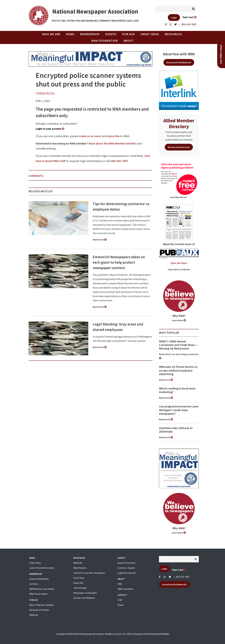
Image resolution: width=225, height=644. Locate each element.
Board (121, 605)
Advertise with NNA (179, 54)
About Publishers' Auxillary (42, 605)
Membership (90, 34)
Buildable (165, 634)
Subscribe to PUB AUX (179, 269)
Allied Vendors (80, 568)
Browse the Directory (179, 147)
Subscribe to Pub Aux (39, 610)
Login (174, 18)
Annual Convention (126, 563)
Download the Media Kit (179, 62)
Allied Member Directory (179, 123)
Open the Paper (179, 263)
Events (111, 34)
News (70, 34)
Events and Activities (39, 579)
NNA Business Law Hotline (42, 589)
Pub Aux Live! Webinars (84, 598)
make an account (90, 136)
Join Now (34, 584)
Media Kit (34, 615)
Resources (173, 34)
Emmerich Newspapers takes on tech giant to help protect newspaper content (119, 262)
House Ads (78, 583)
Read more (100, 240)
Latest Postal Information (42, 568)
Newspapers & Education (85, 593)
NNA (120, 584)
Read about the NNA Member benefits (112, 143)
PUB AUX (128, 34)
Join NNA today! (221, 54)
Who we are (51, 34)
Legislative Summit (127, 573)
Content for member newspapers (89, 573)
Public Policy (35, 563)
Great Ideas (150, 34)
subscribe (113, 136)
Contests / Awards (126, 568)
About (129, 41)
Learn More (179, 320)
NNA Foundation (105, 41)
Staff (120, 600)
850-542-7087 (119, 161)
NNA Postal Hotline (38, 594)
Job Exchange (80, 588)
